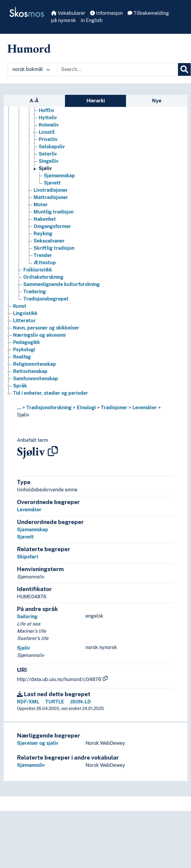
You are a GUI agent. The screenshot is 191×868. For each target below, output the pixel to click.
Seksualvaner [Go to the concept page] (49, 241)
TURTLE (55, 702)
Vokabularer (68, 13)
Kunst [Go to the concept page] (20, 306)
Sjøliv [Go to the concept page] (45, 168)
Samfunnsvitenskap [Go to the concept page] (36, 379)
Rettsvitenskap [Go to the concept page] (30, 371)
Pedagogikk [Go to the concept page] (26, 342)
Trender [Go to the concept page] (43, 255)
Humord (29, 48)
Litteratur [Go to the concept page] (24, 321)
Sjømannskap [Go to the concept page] (59, 176)
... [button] (19, 408)
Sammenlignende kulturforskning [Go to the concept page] (62, 284)
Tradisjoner (114, 408)
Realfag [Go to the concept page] (22, 357)
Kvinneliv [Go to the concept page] (49, 125)
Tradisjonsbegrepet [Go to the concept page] (46, 299)
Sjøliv (23, 415)
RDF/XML (28, 702)
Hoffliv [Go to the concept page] (46, 110)
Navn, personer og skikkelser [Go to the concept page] (46, 328)
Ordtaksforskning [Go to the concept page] (43, 277)
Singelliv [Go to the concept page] (49, 161)
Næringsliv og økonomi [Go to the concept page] (39, 335)
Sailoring (27, 617)
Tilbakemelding (148, 13)
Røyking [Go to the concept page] (43, 234)
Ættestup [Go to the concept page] (45, 263)
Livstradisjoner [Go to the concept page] (51, 190)
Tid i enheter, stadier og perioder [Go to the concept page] (50, 393)
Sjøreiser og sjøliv (38, 743)
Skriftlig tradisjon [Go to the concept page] (54, 248)
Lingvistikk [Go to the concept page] (25, 313)
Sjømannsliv (31, 765)
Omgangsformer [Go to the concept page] (52, 226)
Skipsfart (28, 557)
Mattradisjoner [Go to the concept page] (51, 197)
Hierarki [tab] (96, 101)
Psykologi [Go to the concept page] (24, 350)
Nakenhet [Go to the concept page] (45, 219)
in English (92, 20)
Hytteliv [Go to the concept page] (48, 118)
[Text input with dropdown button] (118, 69)
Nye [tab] (157, 101)
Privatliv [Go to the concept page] (48, 139)
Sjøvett (25, 537)
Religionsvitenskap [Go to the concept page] (34, 364)
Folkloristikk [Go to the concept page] (38, 270)
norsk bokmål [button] (31, 69)
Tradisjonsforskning (49, 408)
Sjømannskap (32, 530)
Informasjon (106, 13)
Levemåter (145, 408)
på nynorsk (63, 20)
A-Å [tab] (34, 101)
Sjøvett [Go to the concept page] (52, 183)
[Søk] (184, 69)
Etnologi (86, 408)
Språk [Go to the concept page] (20, 386)
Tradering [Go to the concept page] (35, 292)
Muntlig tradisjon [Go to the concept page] (53, 212)
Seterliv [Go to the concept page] (48, 154)
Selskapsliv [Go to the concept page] (52, 147)
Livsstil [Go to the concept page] (47, 132)
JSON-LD (81, 702)
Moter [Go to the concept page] (41, 205)
